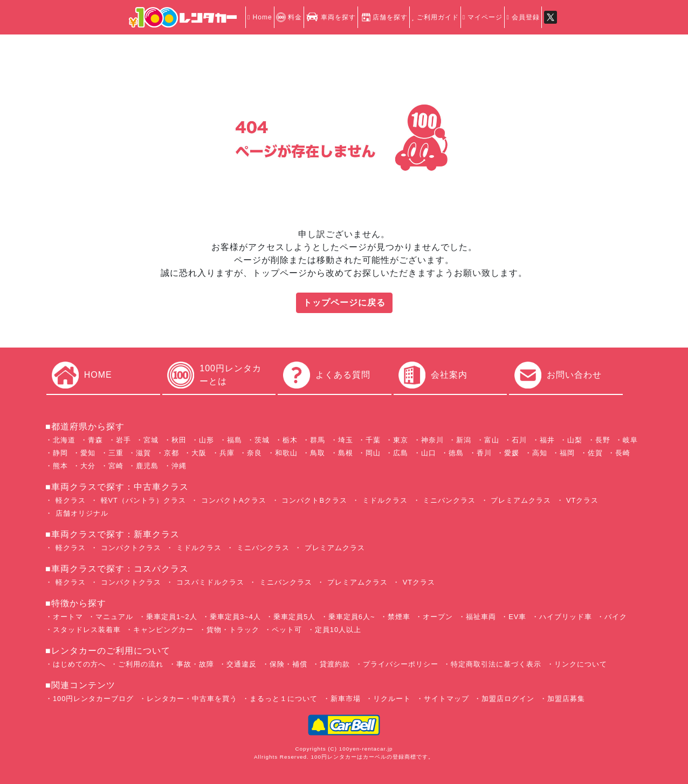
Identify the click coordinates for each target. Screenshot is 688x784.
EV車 (517, 617)
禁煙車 (399, 617)
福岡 (567, 453)
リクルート (392, 699)
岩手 (123, 440)
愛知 (88, 453)
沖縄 (179, 466)
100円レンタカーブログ (93, 699)
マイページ (483, 17)
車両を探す (331, 17)
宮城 (151, 440)
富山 (492, 440)
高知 (540, 453)
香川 (484, 453)
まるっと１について (284, 699)
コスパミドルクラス (209, 582)
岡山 (373, 453)
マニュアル (114, 617)
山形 (207, 440)
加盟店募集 (566, 699)
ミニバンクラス (448, 500)
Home (260, 17)
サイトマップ (446, 699)
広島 (401, 453)
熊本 (60, 466)
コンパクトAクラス (232, 500)
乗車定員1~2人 (172, 617)
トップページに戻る (344, 303)
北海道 (64, 440)
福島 (235, 440)
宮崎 (116, 466)
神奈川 (432, 440)
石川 (519, 440)
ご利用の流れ (141, 664)
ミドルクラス (384, 500)
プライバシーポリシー (401, 664)
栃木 (290, 440)
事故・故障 (195, 664)
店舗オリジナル (81, 513)
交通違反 (242, 664)
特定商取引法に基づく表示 (496, 664)
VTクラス (582, 500)
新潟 (464, 440)
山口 (429, 453)
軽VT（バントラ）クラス (142, 500)
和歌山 (286, 453)
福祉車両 (481, 617)
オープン (438, 617)
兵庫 (227, 453)
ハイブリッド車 (566, 617)
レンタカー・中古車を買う (192, 699)
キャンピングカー (163, 630)
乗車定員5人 (294, 617)
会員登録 (523, 17)
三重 (116, 453)
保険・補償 (288, 664)
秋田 (179, 440)
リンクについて (581, 664)
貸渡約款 (335, 664)
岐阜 (630, 440)
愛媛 (512, 453)
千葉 (373, 440)
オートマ (68, 617)
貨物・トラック (233, 630)
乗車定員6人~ (352, 617)
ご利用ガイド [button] (435, 17)
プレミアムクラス (520, 500)
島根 (346, 453)
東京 (401, 440)
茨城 (262, 440)
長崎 (623, 453)
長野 (603, 440)
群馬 (318, 440)
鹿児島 (147, 466)
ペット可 (287, 630)
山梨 (575, 440)
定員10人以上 (338, 630)
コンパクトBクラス (313, 500)
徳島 (456, 453)
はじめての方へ (79, 664)
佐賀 (595, 453)
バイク (616, 617)
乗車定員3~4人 (235, 617)
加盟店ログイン (508, 699)
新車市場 (346, 699)
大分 (88, 466)
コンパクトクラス (130, 548)
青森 (95, 440)
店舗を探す (384, 17)
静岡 (60, 453)
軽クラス (69, 500)
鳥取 (318, 453)
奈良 (254, 453)
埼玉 (346, 440)
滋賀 (143, 453)
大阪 (199, 453)
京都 (171, 453)
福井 (547, 440)
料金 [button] (289, 17)
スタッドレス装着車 (87, 630)
